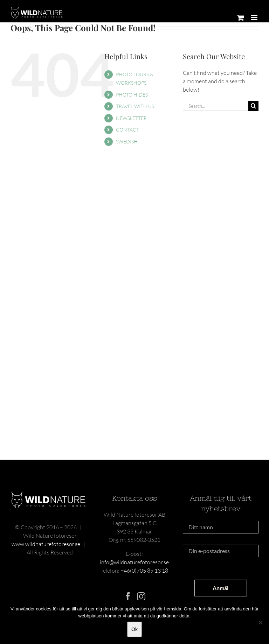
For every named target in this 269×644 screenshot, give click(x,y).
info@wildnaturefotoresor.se (134, 562)
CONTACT (127, 130)
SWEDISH (127, 141)
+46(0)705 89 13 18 (144, 571)
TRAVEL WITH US (135, 106)
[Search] (253, 106)
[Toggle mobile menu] (255, 18)
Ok (134, 629)
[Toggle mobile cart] (241, 18)
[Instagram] (141, 596)
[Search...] (216, 106)
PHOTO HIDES (132, 95)
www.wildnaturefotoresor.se (46, 544)
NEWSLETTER (131, 118)
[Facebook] (128, 596)
